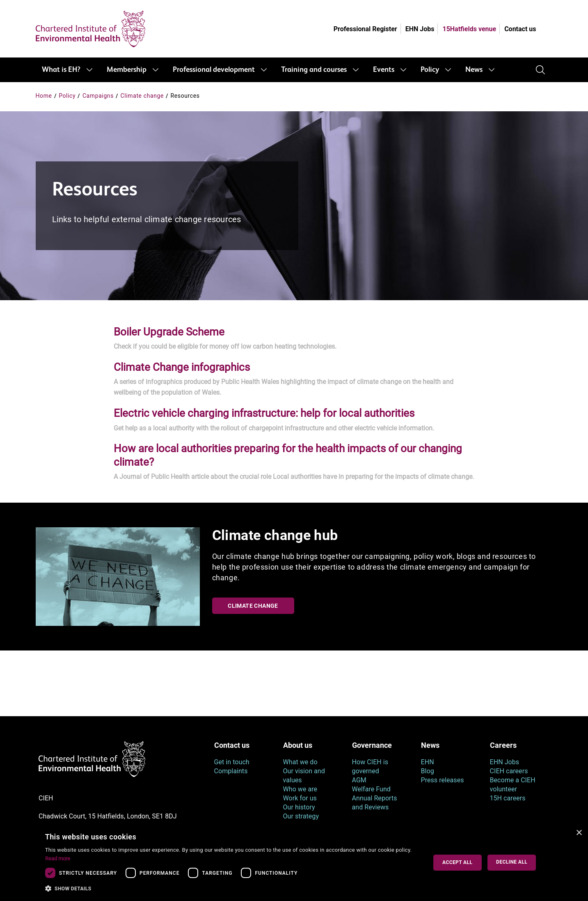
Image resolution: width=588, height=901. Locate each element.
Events (384, 70)
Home (44, 96)
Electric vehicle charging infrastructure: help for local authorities (264, 413)
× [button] (579, 833)
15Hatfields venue (469, 29)
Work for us (300, 798)
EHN (428, 762)
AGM (359, 780)
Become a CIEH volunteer (513, 785)
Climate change (142, 96)
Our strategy (301, 816)
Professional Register (365, 29)
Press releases (443, 780)
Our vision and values (304, 776)
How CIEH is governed (370, 767)
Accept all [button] (457, 862)
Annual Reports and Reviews (375, 803)
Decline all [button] (512, 862)
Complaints (231, 771)
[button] (230, 889)
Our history (299, 807)
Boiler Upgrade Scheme (169, 332)
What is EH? (61, 70)
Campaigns (98, 96)
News (474, 70)
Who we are (300, 789)
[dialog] (294, 863)
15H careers (508, 798)
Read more (58, 858)
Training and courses (314, 70)
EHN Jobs (420, 29)
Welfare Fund (371, 789)
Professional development (214, 70)
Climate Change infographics (182, 367)
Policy (430, 70)
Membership (127, 70)
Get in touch (232, 762)
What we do (300, 762)
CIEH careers (509, 771)
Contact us (520, 29)
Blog (428, 771)
